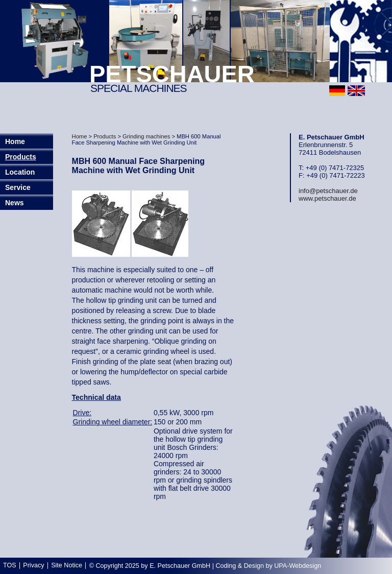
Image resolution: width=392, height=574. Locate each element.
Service (18, 187)
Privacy (33, 565)
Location (20, 172)
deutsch (337, 91)
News (15, 203)
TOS (10, 565)
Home (80, 136)
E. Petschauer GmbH (180, 566)
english (356, 91)
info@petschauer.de (328, 191)
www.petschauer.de (327, 198)
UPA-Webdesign (298, 566)
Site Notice (67, 565)
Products (21, 157)
